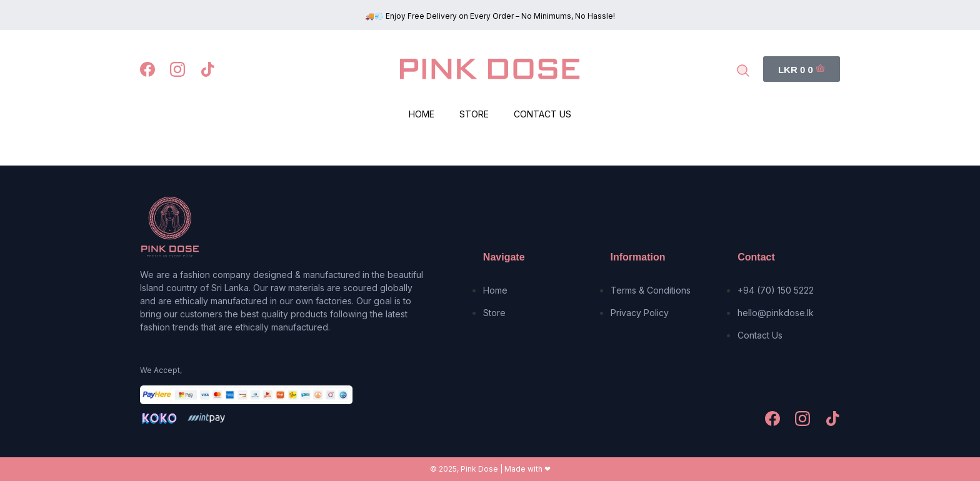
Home (422, 114)
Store (474, 114)
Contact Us (542, 114)
